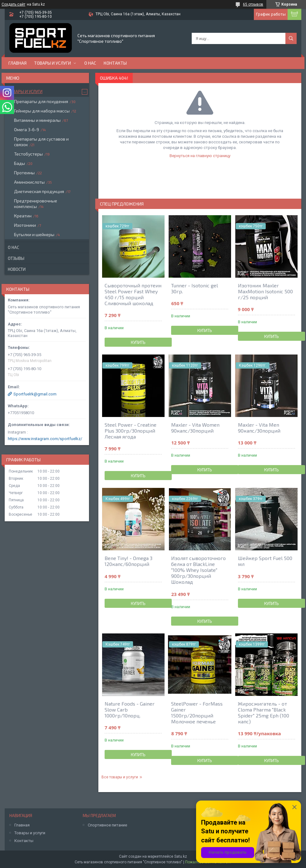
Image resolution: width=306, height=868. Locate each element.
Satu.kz (181, 856)
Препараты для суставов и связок (41, 142)
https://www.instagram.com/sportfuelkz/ (45, 439)
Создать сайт (13, 4)
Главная (17, 63)
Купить (138, 342)
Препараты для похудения (41, 101)
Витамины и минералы (37, 120)
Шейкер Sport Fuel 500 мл (265, 561)
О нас (90, 63)
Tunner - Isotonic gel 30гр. (195, 288)
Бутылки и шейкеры (34, 234)
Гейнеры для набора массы (42, 111)
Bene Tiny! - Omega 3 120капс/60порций (128, 561)
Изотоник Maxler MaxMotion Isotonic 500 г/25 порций (265, 291)
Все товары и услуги (120, 777)
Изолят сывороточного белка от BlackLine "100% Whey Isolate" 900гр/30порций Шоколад (198, 570)
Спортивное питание (107, 825)
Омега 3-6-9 (27, 129)
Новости (17, 269)
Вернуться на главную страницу (200, 156)
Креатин (23, 216)
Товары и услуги (52, 63)
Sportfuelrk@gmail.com (35, 394)
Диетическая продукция (39, 191)
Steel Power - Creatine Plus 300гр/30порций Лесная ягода (131, 431)
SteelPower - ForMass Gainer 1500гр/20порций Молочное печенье (197, 712)
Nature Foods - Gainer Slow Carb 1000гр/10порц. (130, 709)
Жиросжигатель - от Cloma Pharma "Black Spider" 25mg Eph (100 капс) (264, 712)
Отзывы (16, 258)
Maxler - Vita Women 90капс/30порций (195, 428)
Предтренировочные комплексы (36, 203)
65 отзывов (253, 4)
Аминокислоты (29, 182)
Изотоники (25, 225)
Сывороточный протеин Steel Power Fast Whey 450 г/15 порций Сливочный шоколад (133, 294)
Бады (20, 163)
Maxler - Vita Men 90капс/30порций (259, 428)
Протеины (24, 173)
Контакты (115, 63)
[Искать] (291, 38)
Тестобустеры (28, 154)
